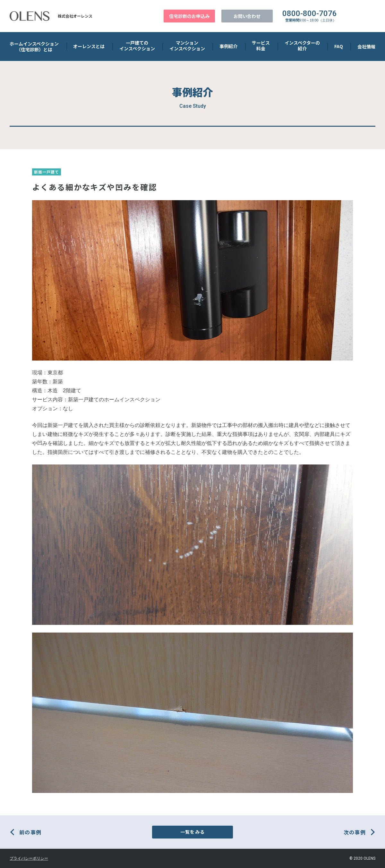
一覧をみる (193, 832)
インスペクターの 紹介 (302, 46)
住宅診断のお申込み (189, 16)
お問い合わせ (247, 16)
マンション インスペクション (187, 46)
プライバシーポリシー (29, 858)
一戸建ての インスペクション (137, 46)
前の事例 (30, 832)
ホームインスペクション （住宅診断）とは (34, 47)
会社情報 (366, 47)
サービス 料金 (261, 46)
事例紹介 (228, 46)
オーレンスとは (89, 46)
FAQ (339, 46)
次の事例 (355, 832)
